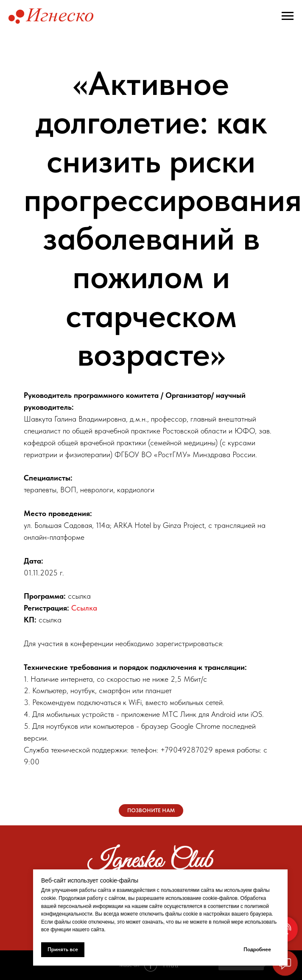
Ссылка (84, 608)
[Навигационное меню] (288, 16)
